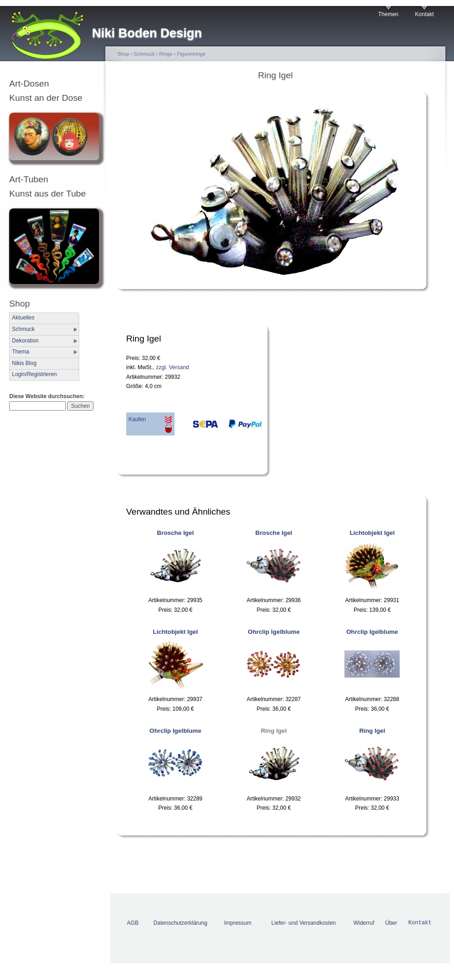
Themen (388, 14)
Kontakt (424, 14)
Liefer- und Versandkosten (303, 923)
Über (391, 923)
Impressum (238, 923)
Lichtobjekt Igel (372, 533)
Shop (123, 54)
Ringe (166, 54)
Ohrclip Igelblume (274, 632)
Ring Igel (274, 731)
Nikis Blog (24, 363)
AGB (133, 923)
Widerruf (364, 923)
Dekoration (25, 341)
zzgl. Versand (173, 367)
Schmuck (23, 329)
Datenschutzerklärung (180, 923)
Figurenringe (191, 54)
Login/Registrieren (34, 374)
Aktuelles (23, 318)
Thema (20, 352)
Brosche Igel (175, 533)
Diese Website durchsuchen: (47, 396)
